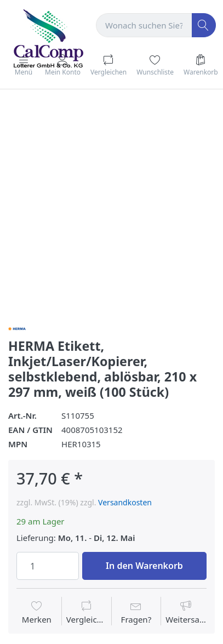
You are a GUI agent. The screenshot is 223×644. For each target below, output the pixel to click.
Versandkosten (125, 502)
